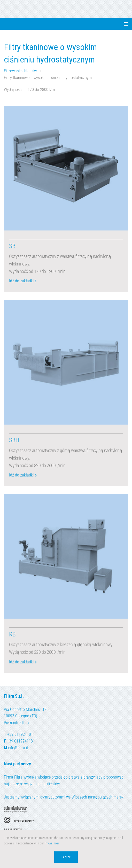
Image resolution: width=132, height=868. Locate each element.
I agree (66, 857)
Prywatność (52, 843)
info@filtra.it (18, 748)
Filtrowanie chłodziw (21, 71)
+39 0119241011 (21, 734)
